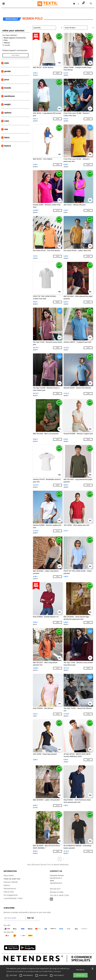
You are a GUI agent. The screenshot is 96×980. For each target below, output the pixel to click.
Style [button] (6, 63)
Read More (57, 971)
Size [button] (6, 129)
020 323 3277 (55, 889)
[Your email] (14, 918)
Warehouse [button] (9, 96)
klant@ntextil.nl (56, 878)
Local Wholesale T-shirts (13, 898)
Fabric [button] (7, 138)
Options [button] (8, 113)
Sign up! (30, 918)
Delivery (7, 885)
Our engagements (11, 895)
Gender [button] (8, 71)
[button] (74, 4)
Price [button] (7, 80)
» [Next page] (68, 859)
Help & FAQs (9, 892)
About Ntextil (9, 876)
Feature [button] (8, 146)
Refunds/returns (10, 889)
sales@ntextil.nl (56, 883)
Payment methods (11, 882)
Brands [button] (8, 88)
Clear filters (15, 55)
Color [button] (7, 121)
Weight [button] (7, 104)
